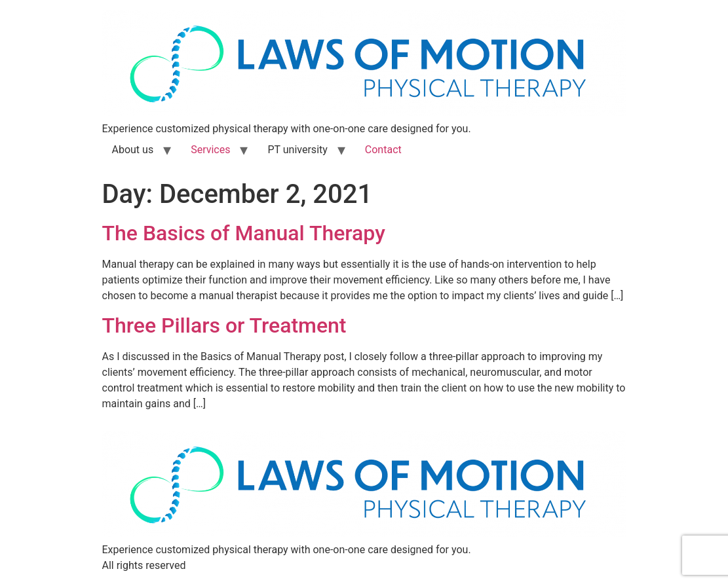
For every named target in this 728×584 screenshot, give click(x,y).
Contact (383, 150)
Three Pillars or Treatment (224, 325)
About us (133, 150)
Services (210, 150)
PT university (297, 150)
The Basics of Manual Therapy (244, 233)
